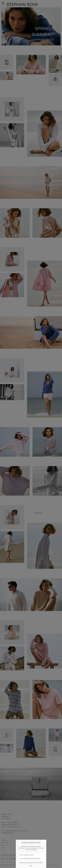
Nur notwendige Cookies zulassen (30, 859)
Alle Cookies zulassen (26, 855)
